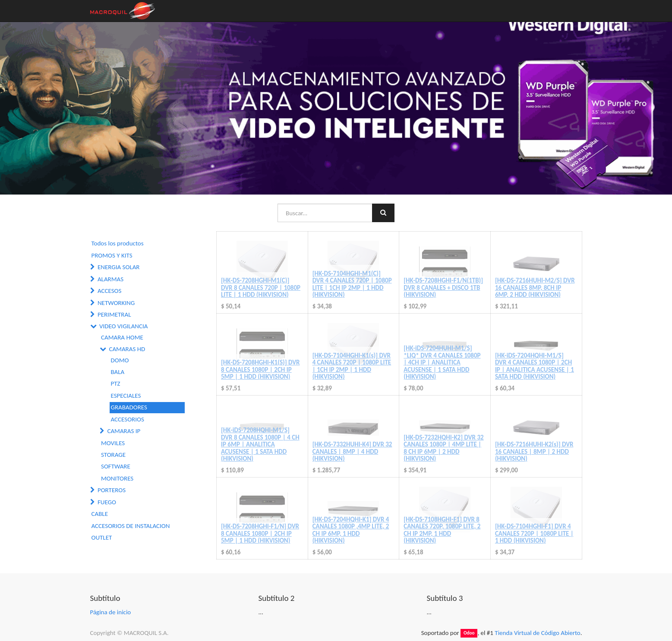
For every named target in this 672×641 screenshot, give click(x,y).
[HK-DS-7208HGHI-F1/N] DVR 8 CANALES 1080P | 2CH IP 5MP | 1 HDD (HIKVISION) (260, 533)
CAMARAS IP (124, 431)
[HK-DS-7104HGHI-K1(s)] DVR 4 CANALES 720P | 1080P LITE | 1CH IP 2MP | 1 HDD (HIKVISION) (352, 366)
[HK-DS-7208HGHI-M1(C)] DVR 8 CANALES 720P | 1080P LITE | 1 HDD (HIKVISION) (261, 288)
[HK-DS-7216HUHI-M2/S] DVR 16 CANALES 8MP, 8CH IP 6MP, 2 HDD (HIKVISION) (535, 288)
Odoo (469, 633)
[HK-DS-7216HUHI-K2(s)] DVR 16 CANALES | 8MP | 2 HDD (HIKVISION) (534, 451)
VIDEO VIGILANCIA (124, 326)
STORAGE (113, 455)
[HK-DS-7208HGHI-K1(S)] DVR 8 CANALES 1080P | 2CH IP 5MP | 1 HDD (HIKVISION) (260, 369)
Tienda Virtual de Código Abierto (537, 633)
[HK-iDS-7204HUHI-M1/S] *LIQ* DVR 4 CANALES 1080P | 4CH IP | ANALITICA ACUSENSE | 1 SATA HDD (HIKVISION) (442, 362)
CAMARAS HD (127, 349)
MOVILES (113, 443)
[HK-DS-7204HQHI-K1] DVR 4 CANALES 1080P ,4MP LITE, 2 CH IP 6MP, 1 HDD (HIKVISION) (351, 530)
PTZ (116, 383)
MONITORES (117, 478)
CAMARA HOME (122, 337)
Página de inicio (111, 612)
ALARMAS (110, 279)
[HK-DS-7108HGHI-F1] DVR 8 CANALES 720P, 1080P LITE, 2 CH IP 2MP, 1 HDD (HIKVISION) (442, 530)
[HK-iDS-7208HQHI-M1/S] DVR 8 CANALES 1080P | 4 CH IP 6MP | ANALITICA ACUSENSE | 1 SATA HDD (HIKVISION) (260, 444)
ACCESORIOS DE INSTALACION (131, 526)
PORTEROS (112, 490)
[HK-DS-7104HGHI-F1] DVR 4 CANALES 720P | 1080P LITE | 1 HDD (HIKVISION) (534, 533)
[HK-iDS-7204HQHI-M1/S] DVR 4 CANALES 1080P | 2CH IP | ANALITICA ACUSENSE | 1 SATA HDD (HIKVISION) (535, 366)
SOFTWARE (116, 466)
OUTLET (102, 537)
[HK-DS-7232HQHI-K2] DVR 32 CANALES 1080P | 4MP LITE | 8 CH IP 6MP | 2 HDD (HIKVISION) (443, 448)
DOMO (120, 360)
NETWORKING (116, 303)
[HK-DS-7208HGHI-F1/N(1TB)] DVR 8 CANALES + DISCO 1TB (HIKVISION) (443, 288)
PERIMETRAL (114, 314)
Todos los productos (118, 243)
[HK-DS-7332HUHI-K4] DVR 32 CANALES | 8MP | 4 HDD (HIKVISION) (352, 451)
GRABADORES (129, 407)
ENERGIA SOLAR (119, 267)
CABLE (100, 514)
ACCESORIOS (128, 419)
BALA (118, 372)
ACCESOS (109, 291)
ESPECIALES (126, 396)
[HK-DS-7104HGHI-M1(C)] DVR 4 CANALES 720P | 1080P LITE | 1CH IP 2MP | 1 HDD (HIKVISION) (352, 284)
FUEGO (107, 502)
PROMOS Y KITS (112, 255)
